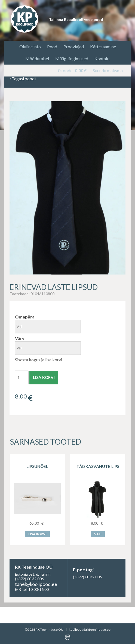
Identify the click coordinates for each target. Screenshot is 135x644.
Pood (52, 47)
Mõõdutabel (37, 58)
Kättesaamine (103, 47)
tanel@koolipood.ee (36, 584)
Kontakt (102, 58)
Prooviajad (74, 47)
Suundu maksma (108, 70)
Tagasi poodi (23, 79)
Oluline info (30, 47)
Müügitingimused (72, 58)
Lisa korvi (44, 377)
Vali (98, 534)
